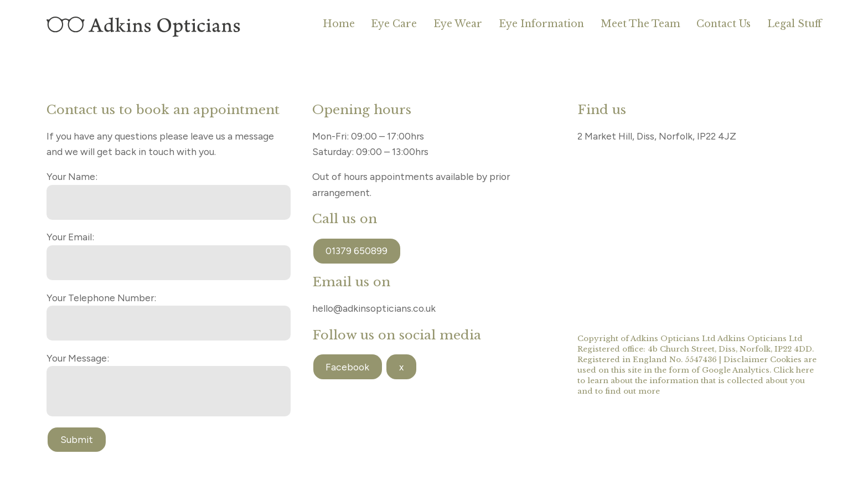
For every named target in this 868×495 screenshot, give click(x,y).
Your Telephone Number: (101, 298)
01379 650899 (356, 251)
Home (339, 24)
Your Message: (78, 358)
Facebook (347, 367)
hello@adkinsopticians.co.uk (374, 308)
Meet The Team (640, 24)
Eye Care (394, 24)
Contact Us (724, 24)
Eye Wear (458, 24)
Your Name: (72, 176)
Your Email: (70, 237)
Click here (794, 370)
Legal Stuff (794, 24)
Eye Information (541, 24)
